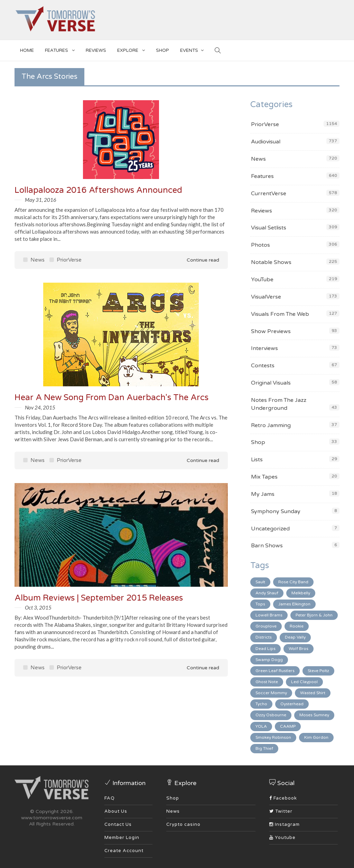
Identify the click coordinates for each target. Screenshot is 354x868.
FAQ (110, 798)
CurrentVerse (269, 194)
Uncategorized (270, 529)
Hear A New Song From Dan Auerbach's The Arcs (111, 398)
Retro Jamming (271, 425)
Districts (264, 637)
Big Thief (264, 748)
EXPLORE (131, 49)
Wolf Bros (299, 649)
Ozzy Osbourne (271, 715)
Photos (260, 245)
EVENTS (192, 49)
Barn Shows (267, 546)
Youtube (282, 838)
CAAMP (288, 726)
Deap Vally (295, 637)
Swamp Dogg (269, 660)
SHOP (162, 50)
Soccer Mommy (271, 693)
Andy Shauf (267, 593)
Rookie (297, 626)
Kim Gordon (316, 737)
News (34, 260)
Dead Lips (265, 649)
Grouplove (266, 626)
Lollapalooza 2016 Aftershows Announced (98, 190)
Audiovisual (266, 142)
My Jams (263, 494)
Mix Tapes (264, 477)
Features (60, 49)
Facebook (283, 798)
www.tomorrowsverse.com (52, 818)
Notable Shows (271, 262)
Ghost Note (267, 682)
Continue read (198, 260)
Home (27, 50)
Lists (257, 460)
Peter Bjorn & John (314, 615)
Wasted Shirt (313, 693)
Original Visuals (271, 383)
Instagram (285, 824)
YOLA (261, 726)
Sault (260, 582)
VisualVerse (266, 297)
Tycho (261, 704)
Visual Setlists (269, 228)
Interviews (264, 348)
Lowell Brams (269, 615)
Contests (263, 366)
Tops (260, 604)
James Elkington (294, 604)
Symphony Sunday (276, 511)
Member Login (122, 838)
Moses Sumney (314, 715)
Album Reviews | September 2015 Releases (99, 598)
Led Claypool (304, 682)
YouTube (262, 280)
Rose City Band (293, 582)
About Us (116, 811)
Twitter (281, 811)
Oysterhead (292, 704)
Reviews (96, 50)
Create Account (124, 851)
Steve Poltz (318, 671)
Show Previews (271, 331)
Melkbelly (301, 593)
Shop (258, 442)
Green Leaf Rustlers (275, 671)
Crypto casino (183, 824)
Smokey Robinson (273, 737)
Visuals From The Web (280, 314)
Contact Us (118, 824)
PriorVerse (66, 260)
